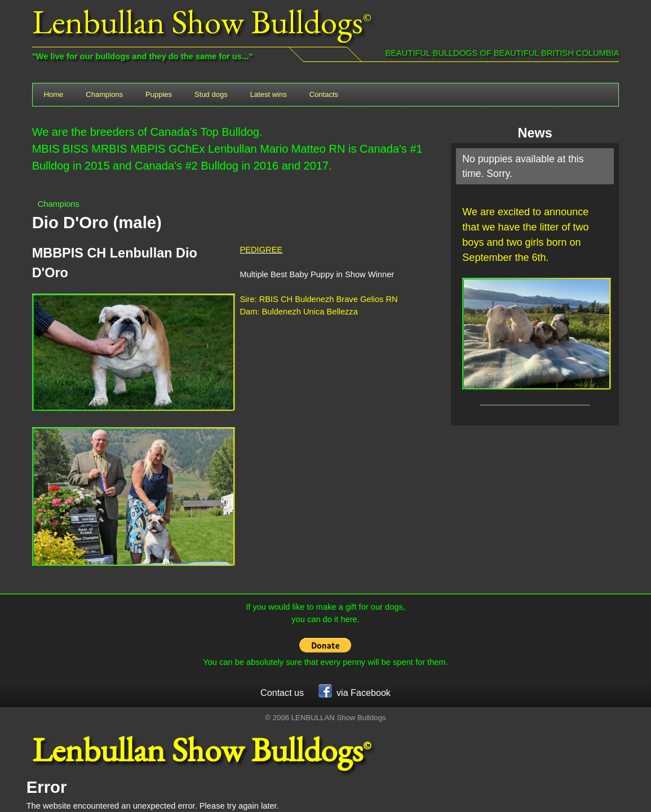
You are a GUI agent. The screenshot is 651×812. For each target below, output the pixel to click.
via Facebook (355, 691)
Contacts (324, 94)
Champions (104, 94)
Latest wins (269, 94)
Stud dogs (211, 94)
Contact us (282, 693)
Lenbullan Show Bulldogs (198, 22)
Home (54, 94)
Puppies (159, 94)
